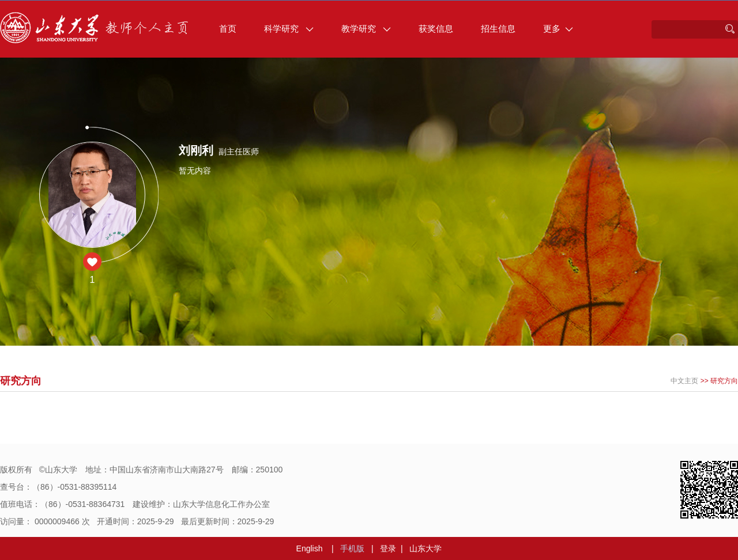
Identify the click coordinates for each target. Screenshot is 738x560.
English (310, 548)
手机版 (352, 548)
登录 (388, 548)
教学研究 (366, 29)
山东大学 (426, 548)
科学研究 (289, 29)
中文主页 (684, 381)
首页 (228, 29)
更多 (558, 29)
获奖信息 (436, 29)
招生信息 (498, 29)
